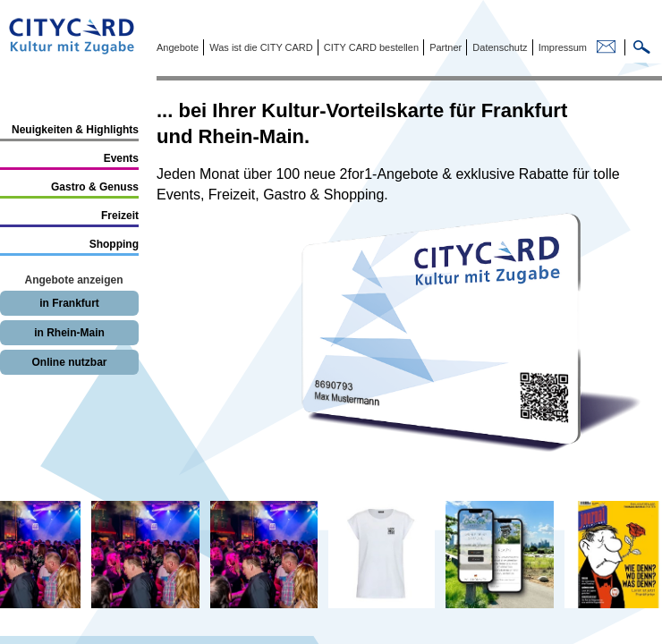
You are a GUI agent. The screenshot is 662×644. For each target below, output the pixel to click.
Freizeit (120, 216)
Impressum (561, 47)
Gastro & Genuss (95, 187)
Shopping (114, 244)
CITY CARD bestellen (370, 47)
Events (121, 158)
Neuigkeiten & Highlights (75, 130)
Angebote (178, 47)
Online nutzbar (70, 362)
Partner (444, 47)
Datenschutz (498, 47)
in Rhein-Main (69, 333)
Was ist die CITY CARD (260, 47)
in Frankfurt (69, 303)
